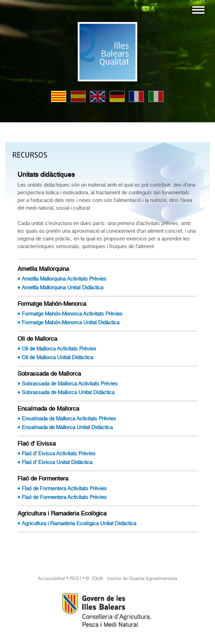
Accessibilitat (51, 578)
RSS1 (76, 578)
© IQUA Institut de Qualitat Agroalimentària (131, 578)
